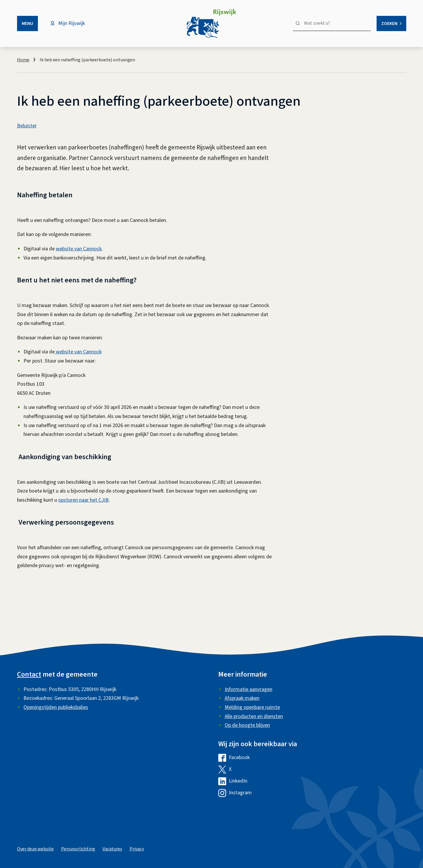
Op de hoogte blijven (247, 725)
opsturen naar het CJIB (83, 500)
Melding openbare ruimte (252, 707)
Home (23, 60)
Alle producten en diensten (254, 716)
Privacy (137, 849)
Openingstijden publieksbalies (56, 707)
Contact (29, 674)
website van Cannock (79, 249)
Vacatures (112, 849)
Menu (27, 23)
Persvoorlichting (78, 849)
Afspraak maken (242, 698)
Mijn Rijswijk (72, 23)
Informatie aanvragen (249, 689)
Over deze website (35, 849)
